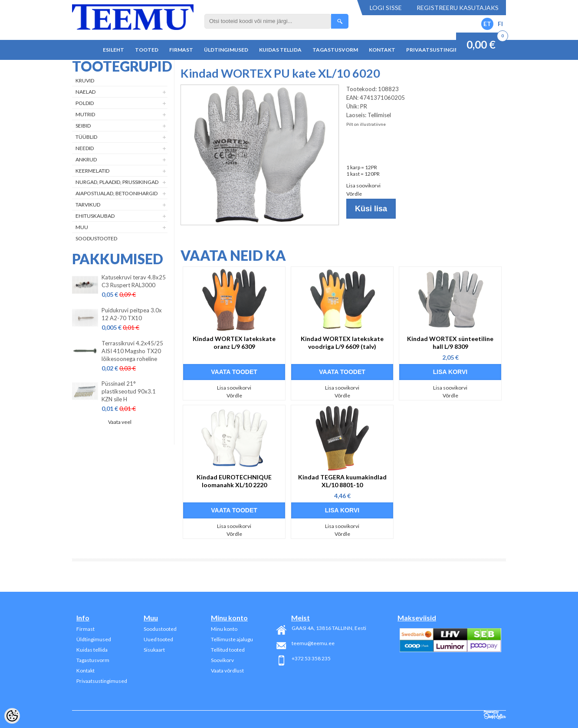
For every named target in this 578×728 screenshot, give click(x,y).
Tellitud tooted (228, 650)
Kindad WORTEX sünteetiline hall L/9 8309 (450, 343)
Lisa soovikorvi (363, 185)
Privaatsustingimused (440, 50)
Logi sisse (386, 8)
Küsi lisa (371, 209)
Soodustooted (96, 238)
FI (500, 24)
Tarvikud (88, 205)
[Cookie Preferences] (12, 716)
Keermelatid (92, 171)
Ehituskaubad (95, 216)
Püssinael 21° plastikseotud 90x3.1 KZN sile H (129, 391)
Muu (82, 227)
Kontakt (382, 50)
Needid (85, 148)
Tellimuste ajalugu (232, 639)
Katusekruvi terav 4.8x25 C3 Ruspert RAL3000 (134, 281)
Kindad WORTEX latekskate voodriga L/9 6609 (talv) (342, 343)
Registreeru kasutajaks (458, 8)
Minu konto (224, 629)
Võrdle (354, 194)
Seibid (83, 126)
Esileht (113, 50)
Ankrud (86, 159)
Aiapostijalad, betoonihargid (117, 193)
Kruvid (85, 80)
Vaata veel (120, 422)
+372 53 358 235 (311, 658)
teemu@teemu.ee (313, 643)
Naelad (85, 92)
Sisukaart (154, 650)
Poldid (85, 103)
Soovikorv (222, 660)
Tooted (147, 50)
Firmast (181, 50)
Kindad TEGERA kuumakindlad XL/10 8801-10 (342, 481)
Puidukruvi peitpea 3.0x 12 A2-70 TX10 (132, 314)
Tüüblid (86, 137)
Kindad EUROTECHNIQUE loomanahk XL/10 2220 (234, 481)
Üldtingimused (226, 50)
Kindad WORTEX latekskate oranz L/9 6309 (234, 343)
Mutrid (85, 114)
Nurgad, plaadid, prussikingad (117, 182)
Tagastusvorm (335, 50)
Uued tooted (158, 639)
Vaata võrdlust (227, 671)
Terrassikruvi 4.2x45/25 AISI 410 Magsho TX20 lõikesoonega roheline (132, 351)
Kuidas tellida (280, 50)
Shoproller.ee (495, 715)
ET (487, 24)
